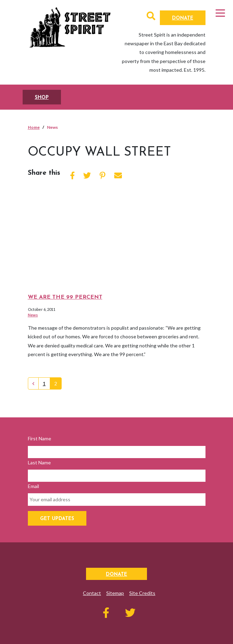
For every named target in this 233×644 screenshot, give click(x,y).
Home (34, 127)
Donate (183, 18)
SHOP (42, 98)
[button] (151, 17)
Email (33, 486)
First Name (40, 438)
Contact (92, 593)
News (33, 315)
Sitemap (115, 593)
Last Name (39, 462)
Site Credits (142, 593)
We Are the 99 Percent (65, 297)
